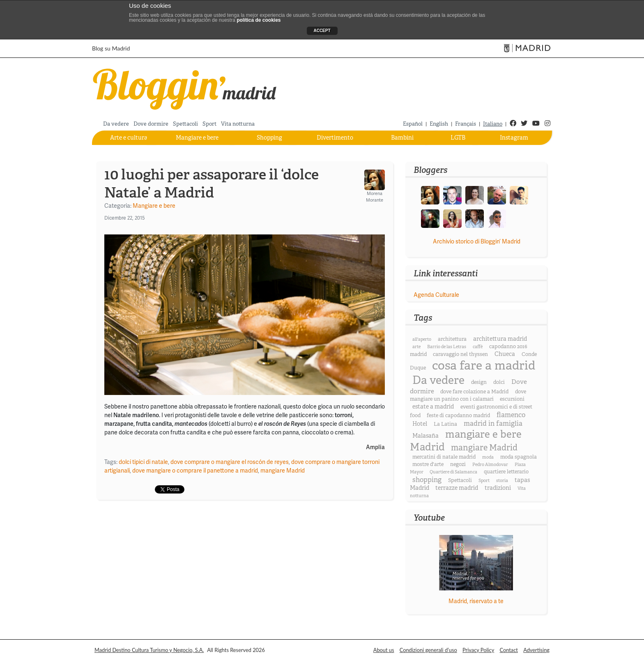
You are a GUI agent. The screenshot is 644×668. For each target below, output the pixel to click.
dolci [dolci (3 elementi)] (499, 382)
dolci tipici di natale (143, 462)
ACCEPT (322, 31)
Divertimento (335, 138)
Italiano (493, 124)
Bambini (402, 138)
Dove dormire (151, 124)
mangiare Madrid (283, 471)
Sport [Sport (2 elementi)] (484, 481)
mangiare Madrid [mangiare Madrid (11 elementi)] (484, 448)
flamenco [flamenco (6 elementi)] (511, 415)
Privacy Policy (478, 650)
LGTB (458, 138)
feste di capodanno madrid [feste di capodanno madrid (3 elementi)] (458, 415)
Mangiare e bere (197, 138)
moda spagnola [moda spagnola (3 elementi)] (519, 457)
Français (466, 124)
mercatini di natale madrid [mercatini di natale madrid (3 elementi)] (444, 457)
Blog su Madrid (111, 48)
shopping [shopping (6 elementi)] (427, 480)
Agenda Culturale (436, 295)
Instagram (514, 138)
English (439, 124)
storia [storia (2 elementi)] (502, 481)
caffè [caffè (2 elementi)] (478, 347)
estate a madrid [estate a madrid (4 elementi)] (433, 406)
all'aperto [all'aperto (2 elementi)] (422, 339)
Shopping (269, 138)
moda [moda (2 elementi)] (488, 457)
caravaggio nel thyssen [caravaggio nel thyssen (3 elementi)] (460, 354)
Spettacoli (185, 124)
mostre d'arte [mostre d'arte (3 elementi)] (428, 464)
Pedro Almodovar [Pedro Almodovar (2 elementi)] (490, 465)
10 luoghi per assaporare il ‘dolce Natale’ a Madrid (212, 184)
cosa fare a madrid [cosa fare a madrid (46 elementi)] (484, 366)
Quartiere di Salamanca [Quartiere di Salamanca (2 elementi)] (453, 472)
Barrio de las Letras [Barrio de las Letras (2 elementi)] (447, 347)
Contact (509, 650)
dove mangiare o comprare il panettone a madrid (195, 471)
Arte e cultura (129, 138)
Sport (209, 124)
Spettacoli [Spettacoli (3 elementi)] (460, 480)
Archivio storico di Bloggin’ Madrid (477, 241)
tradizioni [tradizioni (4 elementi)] (498, 488)
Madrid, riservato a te (476, 601)
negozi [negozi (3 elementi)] (458, 464)
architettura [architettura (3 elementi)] (452, 339)
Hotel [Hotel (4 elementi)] (420, 424)
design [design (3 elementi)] (479, 382)
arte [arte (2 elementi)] (416, 347)
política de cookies (259, 20)
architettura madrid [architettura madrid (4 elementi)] (500, 339)
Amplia (375, 447)
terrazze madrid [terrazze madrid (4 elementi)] (457, 488)
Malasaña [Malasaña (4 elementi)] (425, 436)
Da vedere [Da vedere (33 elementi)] (438, 380)
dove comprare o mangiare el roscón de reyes (230, 462)
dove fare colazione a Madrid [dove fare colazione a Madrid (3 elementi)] (474, 392)
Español (413, 124)
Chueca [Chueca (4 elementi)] (505, 354)
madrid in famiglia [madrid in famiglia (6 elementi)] (493, 424)
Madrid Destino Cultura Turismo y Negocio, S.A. (149, 650)
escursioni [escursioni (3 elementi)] (512, 399)
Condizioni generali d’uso (428, 650)
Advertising (536, 650)
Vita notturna (238, 124)
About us (384, 650)
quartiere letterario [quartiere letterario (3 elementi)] (506, 472)
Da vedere (116, 124)
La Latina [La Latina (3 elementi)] (445, 424)
